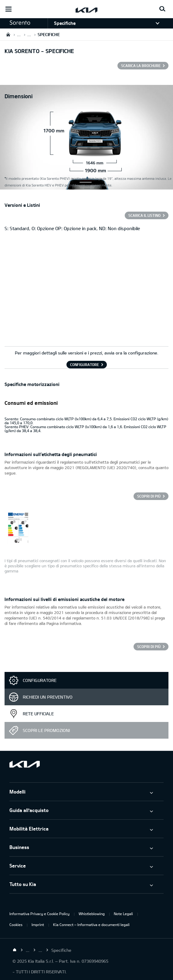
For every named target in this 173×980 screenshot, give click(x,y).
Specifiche (65, 23)
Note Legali (123, 914)
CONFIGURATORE (85, 364)
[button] (24, 23)
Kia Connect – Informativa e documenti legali (91, 925)
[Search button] (162, 9)
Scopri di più (149, 496)
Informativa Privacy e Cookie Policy (39, 914)
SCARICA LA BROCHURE (141, 65)
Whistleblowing (92, 914)
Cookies (16, 925)
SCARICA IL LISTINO (144, 215)
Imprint (38, 925)
